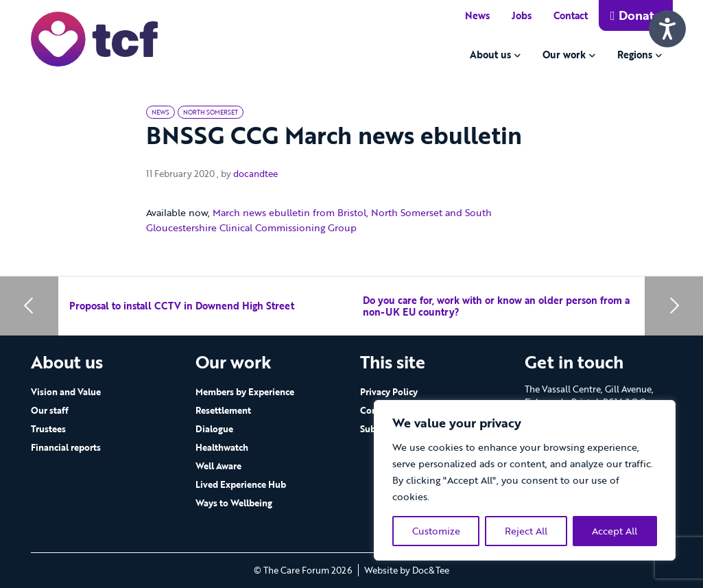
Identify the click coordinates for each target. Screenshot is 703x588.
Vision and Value (66, 392)
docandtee (255, 174)
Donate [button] (636, 15)
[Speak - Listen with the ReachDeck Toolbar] (667, 29)
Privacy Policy (389, 392)
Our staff (50, 410)
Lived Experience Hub (241, 484)
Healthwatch (222, 447)
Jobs (522, 15)
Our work (564, 55)
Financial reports (66, 447)
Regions (635, 55)
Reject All (526, 531)
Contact (571, 15)
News (477, 15)
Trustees (48, 429)
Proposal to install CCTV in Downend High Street (182, 306)
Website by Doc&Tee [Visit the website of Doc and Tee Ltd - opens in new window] (407, 570)
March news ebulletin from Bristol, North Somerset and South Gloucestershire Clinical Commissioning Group (319, 220)
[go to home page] (95, 38)
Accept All (615, 531)
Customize (436, 531)
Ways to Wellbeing (234, 503)
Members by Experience (245, 392)
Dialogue (214, 429)
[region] (525, 480)
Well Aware (218, 466)
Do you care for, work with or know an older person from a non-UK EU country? (496, 306)
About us (490, 55)
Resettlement (223, 410)
